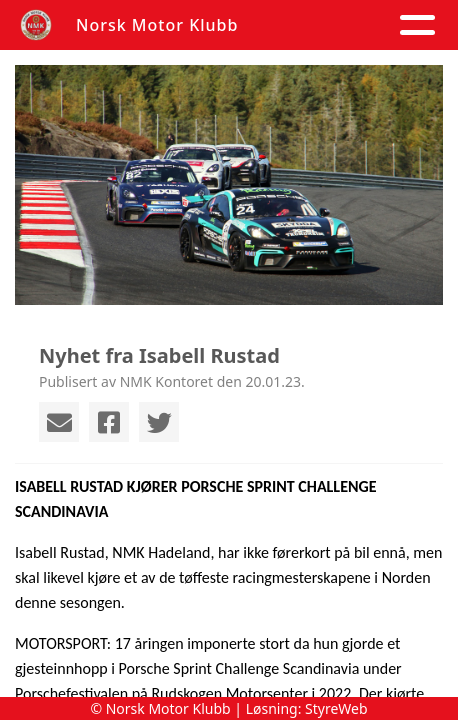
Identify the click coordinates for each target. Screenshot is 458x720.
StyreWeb (336, 708)
